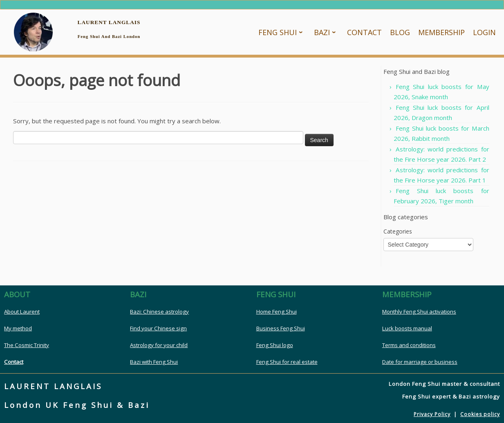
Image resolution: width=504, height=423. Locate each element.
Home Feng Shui (277, 312)
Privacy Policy (432, 414)
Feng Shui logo (275, 345)
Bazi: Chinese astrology (159, 312)
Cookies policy (480, 414)
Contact (14, 362)
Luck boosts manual (407, 328)
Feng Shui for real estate (287, 362)
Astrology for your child (159, 345)
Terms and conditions (409, 345)
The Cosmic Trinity (27, 345)
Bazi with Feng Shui (154, 362)
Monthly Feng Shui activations (419, 312)
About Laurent (22, 312)
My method (18, 328)
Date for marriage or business (420, 362)
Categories (398, 231)
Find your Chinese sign (158, 328)
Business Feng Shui (281, 328)
